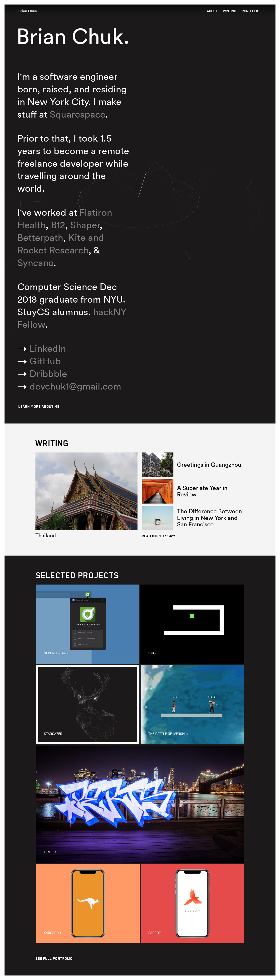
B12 (58, 225)
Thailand (46, 535)
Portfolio (251, 11)
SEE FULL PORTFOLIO (54, 959)
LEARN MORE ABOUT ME (39, 407)
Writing (230, 11)
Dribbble (48, 373)
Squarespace (77, 114)
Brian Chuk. (28, 11)
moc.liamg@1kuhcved (75, 386)
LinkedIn (48, 348)
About (212, 11)
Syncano (35, 263)
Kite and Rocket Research (61, 244)
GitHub (45, 361)
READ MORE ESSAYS (159, 536)
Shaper (85, 225)
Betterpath (40, 237)
